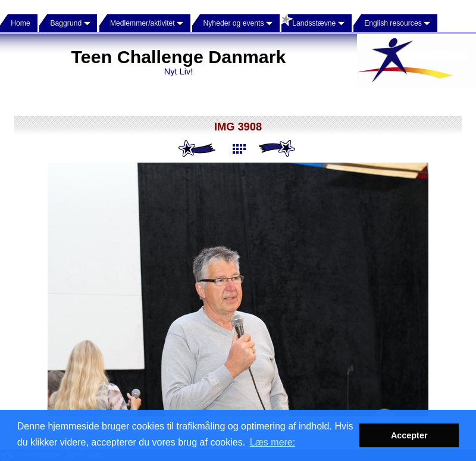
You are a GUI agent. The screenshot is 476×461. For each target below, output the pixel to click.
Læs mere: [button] (273, 442)
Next (278, 149)
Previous (198, 149)
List (238, 149)
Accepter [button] (409, 435)
